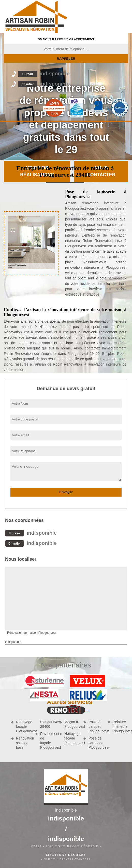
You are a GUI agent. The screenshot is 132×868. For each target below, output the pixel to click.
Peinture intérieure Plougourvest (120, 726)
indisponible (44, 74)
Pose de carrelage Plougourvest (96, 743)
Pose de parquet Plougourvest (96, 726)
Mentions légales (66, 855)
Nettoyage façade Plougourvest (24, 726)
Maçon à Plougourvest (72, 724)
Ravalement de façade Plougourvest (48, 741)
